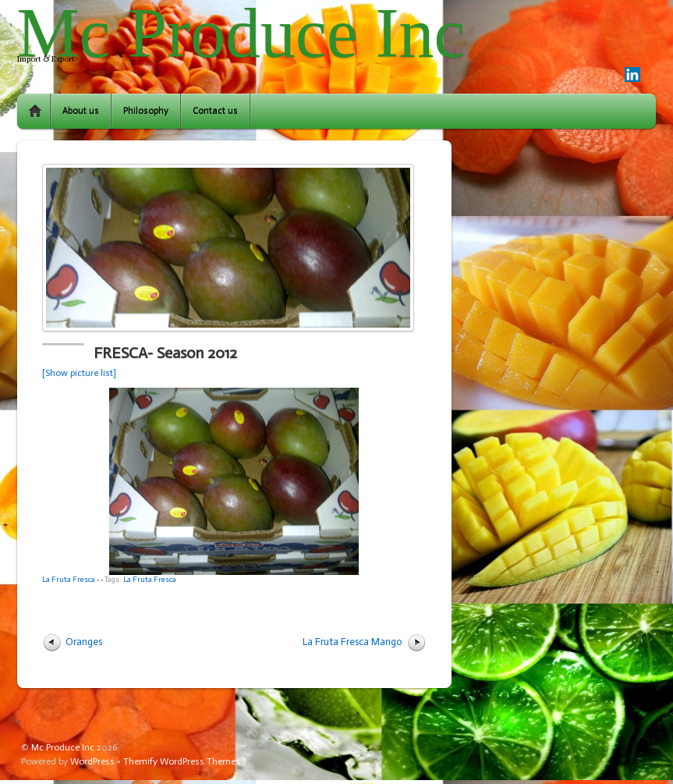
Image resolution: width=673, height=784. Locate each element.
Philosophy (146, 111)
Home (35, 111)
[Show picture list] (79, 373)
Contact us (215, 111)
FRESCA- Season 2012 (165, 353)
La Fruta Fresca (69, 579)
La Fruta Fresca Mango (352, 642)
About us (81, 111)
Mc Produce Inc (63, 747)
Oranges (84, 642)
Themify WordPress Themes (182, 761)
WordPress (92, 761)
